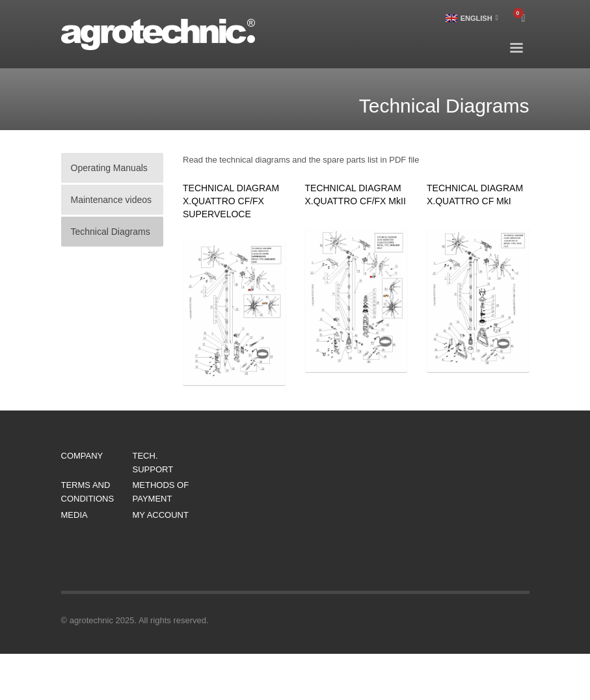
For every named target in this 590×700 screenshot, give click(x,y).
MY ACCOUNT (161, 515)
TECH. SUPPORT (153, 463)
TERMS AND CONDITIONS (88, 492)
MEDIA (74, 515)
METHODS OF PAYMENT (161, 492)
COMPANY (82, 456)
